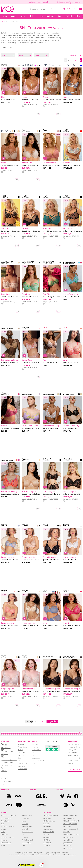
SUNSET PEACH (81, 329)
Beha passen (36, 750)
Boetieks (4, 771)
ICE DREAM (79, 263)
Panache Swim (27, 815)
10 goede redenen (8, 762)
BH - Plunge (67, 826)
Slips (41, 16)
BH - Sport (46, 837)
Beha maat (35, 747)
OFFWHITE (60, 66)
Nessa (24, 821)
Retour (20, 750)
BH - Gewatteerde (49, 821)
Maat (23, 16)
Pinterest (73, 805)
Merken (14, 16)
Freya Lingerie (6, 818)
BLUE (81, 66)
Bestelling (21, 744)
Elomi (3, 832)
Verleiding (46, 845)
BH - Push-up (68, 848)
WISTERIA (40, 394)
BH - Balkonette (69, 818)
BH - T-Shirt (47, 840)
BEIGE (37, 66)
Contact (20, 761)
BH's (32, 16)
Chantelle (25, 829)
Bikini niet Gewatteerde (72, 821)
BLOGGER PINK (81, 263)
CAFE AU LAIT (57, 592)
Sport (60, 16)
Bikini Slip (46, 834)
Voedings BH (47, 843)
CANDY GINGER (19, 329)
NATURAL (58, 394)
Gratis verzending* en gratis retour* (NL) (69, 3)
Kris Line (4, 840)
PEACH (15, 592)
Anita (3, 845)
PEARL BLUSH (53, 593)
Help (69, 9)
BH (33, 752)
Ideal (9, 796)
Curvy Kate (26, 818)
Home (5, 16)
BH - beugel (47, 826)
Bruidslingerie (68, 837)
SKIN (19, 131)
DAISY (19, 526)
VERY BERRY (19, 460)
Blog (33, 763)
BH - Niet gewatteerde (50, 815)
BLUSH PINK (40, 329)
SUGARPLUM (57, 593)
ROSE (19, 66)
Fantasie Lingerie (28, 840)
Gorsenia (4, 834)
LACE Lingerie (27, 843)
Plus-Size (46, 824)
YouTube (69, 796)
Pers (3, 768)
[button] (41, 865)
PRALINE (59, 593)
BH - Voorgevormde (70, 824)
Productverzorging (38, 761)
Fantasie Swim (6, 843)
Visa (9, 805)
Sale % (69, 16)
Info (23, 106)
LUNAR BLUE (53, 592)
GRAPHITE (81, 657)
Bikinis (34, 755)
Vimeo (62, 796)
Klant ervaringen (7, 765)
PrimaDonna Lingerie (8, 815)
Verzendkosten (23, 747)
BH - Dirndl (67, 845)
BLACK (40, 66)
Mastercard (19, 805)
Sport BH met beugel (71, 829)
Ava (2, 824)
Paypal (19, 796)
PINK (35, 66)
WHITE (17, 131)
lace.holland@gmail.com (10, 760)
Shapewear (36, 758)
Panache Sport (27, 826)
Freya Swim (5, 821)
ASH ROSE (58, 131)
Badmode (51, 16)
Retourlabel (22, 752)
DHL (41, 805)
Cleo (23, 834)
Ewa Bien (25, 824)
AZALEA (81, 592)
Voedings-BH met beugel (72, 834)
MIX (81, 131)
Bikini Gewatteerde (70, 815)
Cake (24, 845)
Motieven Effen (48, 829)
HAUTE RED (55, 593)
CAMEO (37, 526)
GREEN (60, 197)
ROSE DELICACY (40, 592)
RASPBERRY (19, 394)
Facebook (76, 796)
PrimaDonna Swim (7, 826)
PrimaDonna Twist (7, 837)
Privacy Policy (22, 763)
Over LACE (35, 744)
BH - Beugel (47, 818)
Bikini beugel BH (48, 832)
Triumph (4, 829)
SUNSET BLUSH (17, 460)
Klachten (21, 755)
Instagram (66, 805)
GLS (41, 796)
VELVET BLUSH (60, 329)
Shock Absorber (28, 832)
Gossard (25, 837)
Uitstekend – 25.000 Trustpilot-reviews (39, 3)
